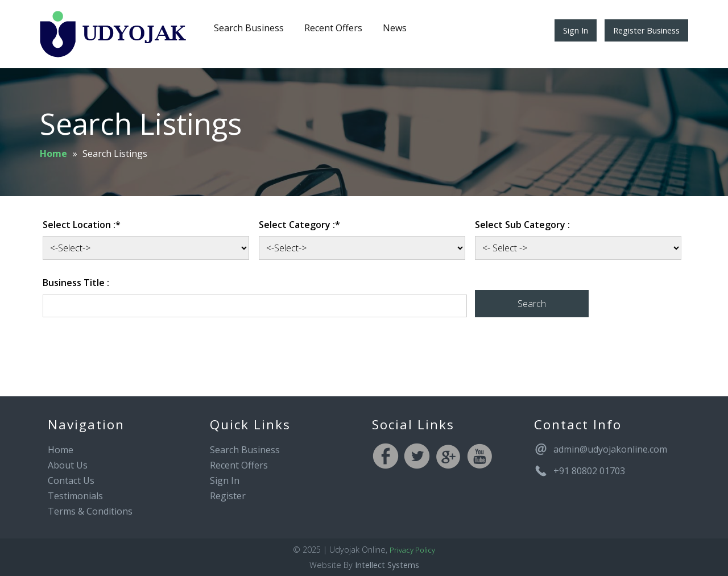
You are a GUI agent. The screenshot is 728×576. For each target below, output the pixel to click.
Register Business (646, 30)
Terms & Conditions (90, 511)
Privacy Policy (412, 550)
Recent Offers (333, 28)
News (395, 28)
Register (228, 496)
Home (53, 154)
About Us (68, 465)
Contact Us (71, 480)
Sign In (576, 30)
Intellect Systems (387, 565)
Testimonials (75, 496)
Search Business (249, 28)
